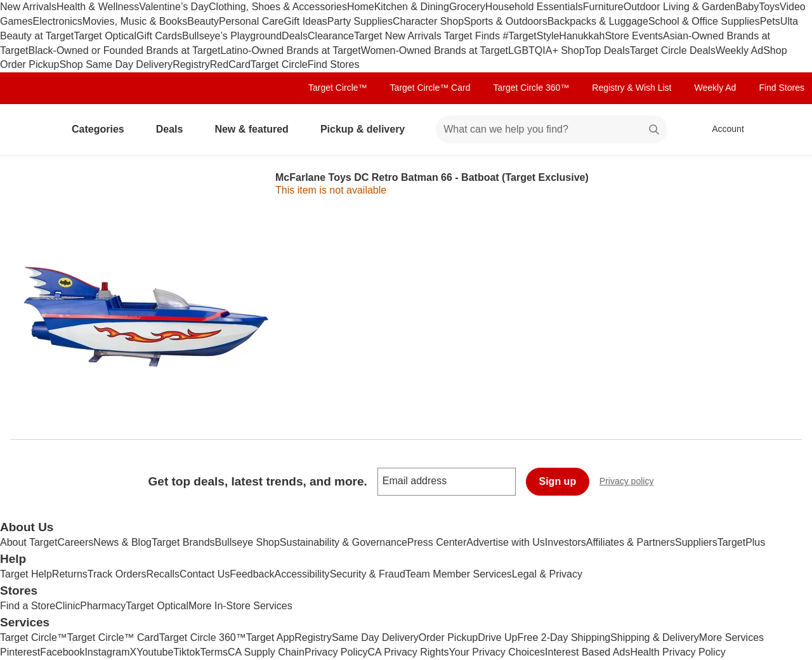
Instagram (107, 652)
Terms (214, 652)
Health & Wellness (98, 7)
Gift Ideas (305, 21)
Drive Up (497, 637)
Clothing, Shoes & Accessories (278, 7)
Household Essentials (534, 7)
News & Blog (122, 542)
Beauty (203, 21)
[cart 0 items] (785, 129)
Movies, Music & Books (135, 21)
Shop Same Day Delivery (116, 64)
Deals (295, 36)
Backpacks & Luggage (598, 21)
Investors (566, 542)
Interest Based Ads (587, 652)
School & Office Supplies (704, 21)
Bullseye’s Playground (232, 36)
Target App (271, 637)
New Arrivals (28, 7)
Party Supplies (360, 21)
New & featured (256, 129)
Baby (747, 7)
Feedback (252, 574)
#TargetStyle (531, 36)
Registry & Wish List (632, 88)
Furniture (603, 7)
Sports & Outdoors (506, 21)
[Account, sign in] (722, 129)
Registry (191, 64)
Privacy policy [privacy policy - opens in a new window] (632, 483)
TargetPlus (742, 542)
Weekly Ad (739, 50)
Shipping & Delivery (655, 637)
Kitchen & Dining (412, 7)
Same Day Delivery (375, 637)
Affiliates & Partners (631, 542)
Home (361, 7)
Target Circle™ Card (430, 88)
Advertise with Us (506, 542)
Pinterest (20, 652)
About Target (29, 542)
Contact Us (205, 574)
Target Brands (183, 542)
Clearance (331, 36)
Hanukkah (582, 36)
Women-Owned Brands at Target (435, 50)
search (655, 130)
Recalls (163, 574)
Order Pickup (448, 637)
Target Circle (279, 64)
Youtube (155, 652)
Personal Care (251, 21)
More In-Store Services (240, 606)
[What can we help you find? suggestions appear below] (551, 129)
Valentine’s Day (174, 7)
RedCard (230, 64)
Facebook (62, 652)
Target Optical (105, 36)
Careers (75, 542)
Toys (769, 7)
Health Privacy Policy (678, 652)
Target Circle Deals (673, 50)
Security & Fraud (368, 574)
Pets (770, 21)
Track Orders (117, 574)
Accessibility (302, 574)
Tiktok (187, 652)
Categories (103, 129)
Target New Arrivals (399, 36)
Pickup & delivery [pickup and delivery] (368, 129)
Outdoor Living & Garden (680, 7)
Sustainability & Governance (344, 542)
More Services (731, 637)
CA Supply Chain (266, 652)
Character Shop (428, 21)
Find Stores (334, 64)
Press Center (437, 542)
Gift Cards (159, 36)
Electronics (58, 21)
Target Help (26, 574)
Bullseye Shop (247, 542)
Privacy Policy (336, 652)
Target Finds (473, 36)
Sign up (558, 481)
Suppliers (696, 542)
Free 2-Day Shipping (564, 637)
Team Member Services (459, 574)
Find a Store (28, 606)
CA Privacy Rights (409, 652)
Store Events (634, 36)
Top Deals (607, 50)
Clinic (68, 606)
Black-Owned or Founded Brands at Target (124, 50)
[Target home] (28, 129)
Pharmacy (103, 606)
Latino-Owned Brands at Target (290, 50)
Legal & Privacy (547, 574)
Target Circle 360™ (531, 88)
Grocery (467, 7)
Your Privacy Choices (497, 652)
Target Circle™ (338, 88)
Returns (70, 574)
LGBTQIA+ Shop (547, 50)
